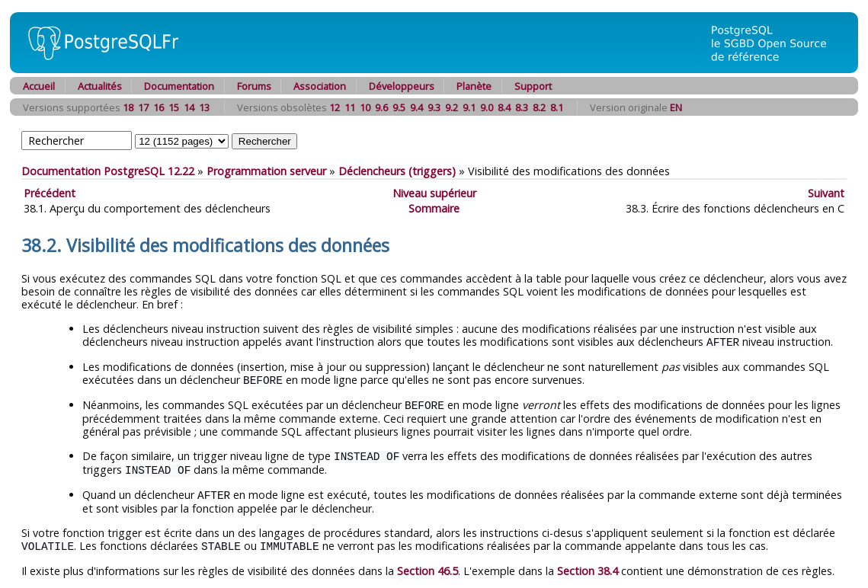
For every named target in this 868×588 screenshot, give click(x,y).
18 (128, 107)
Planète (474, 86)
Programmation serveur (266, 171)
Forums (254, 86)
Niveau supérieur (434, 193)
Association (320, 86)
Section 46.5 (428, 566)
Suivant (826, 193)
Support (533, 86)
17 (143, 107)
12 (335, 107)
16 (159, 107)
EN (676, 107)
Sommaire (434, 208)
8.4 (504, 107)
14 (189, 107)
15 (174, 107)
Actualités (100, 86)
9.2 (452, 107)
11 (350, 107)
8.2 (539, 107)
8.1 (557, 107)
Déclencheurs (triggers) (397, 171)
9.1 (469, 107)
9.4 (416, 107)
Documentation (179, 86)
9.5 (399, 107)
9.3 (434, 107)
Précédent (50, 193)
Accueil (39, 86)
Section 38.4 (588, 566)
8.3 (522, 107)
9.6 (381, 107)
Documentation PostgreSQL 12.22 (108, 171)
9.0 (487, 107)
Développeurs (402, 86)
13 (204, 107)
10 (365, 107)
